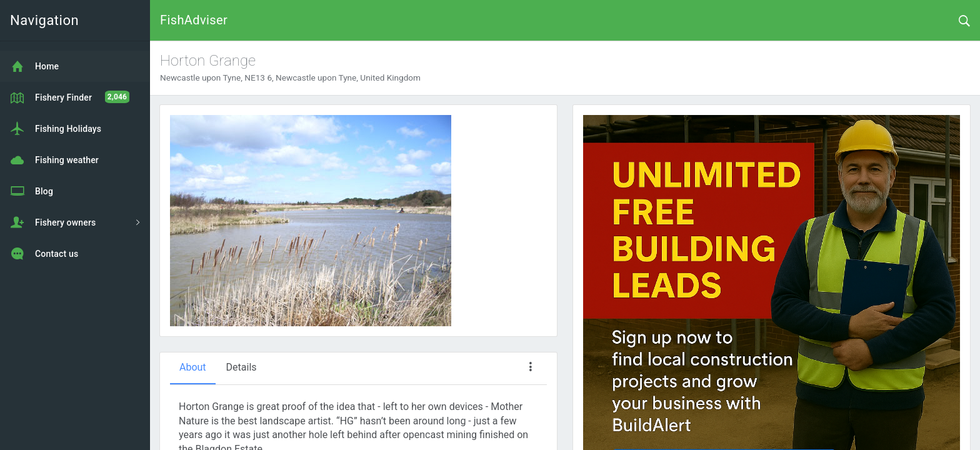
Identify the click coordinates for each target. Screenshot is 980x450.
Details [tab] (242, 367)
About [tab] (193, 367)
